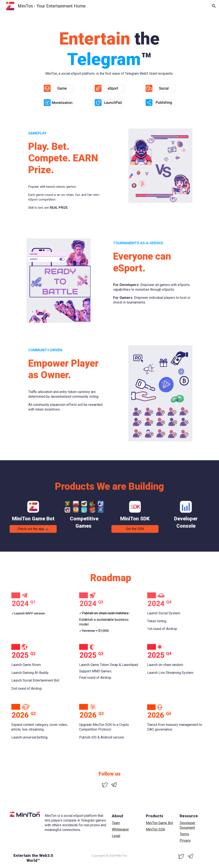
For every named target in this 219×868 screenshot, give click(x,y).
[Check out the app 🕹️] (33, 529)
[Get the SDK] (135, 529)
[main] (109, 47)
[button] (214, 6)
